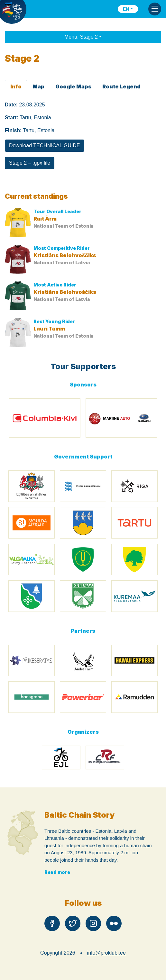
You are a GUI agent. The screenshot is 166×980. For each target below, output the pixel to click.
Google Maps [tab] (73, 86)
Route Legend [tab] (121, 86)
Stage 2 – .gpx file (30, 163)
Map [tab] (38, 86)
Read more (57, 872)
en (126, 9)
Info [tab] (16, 86)
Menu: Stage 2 (81, 37)
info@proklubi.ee (106, 953)
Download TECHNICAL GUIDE (45, 145)
